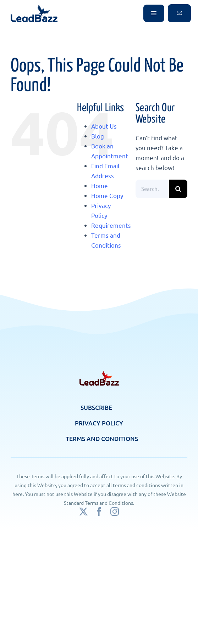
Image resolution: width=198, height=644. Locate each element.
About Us (104, 126)
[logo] (34, 8)
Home (100, 185)
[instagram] (115, 512)
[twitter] (83, 512)
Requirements (111, 225)
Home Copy (107, 195)
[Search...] (152, 189)
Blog (98, 136)
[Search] (178, 189)
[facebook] (99, 512)
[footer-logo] (99, 374)
